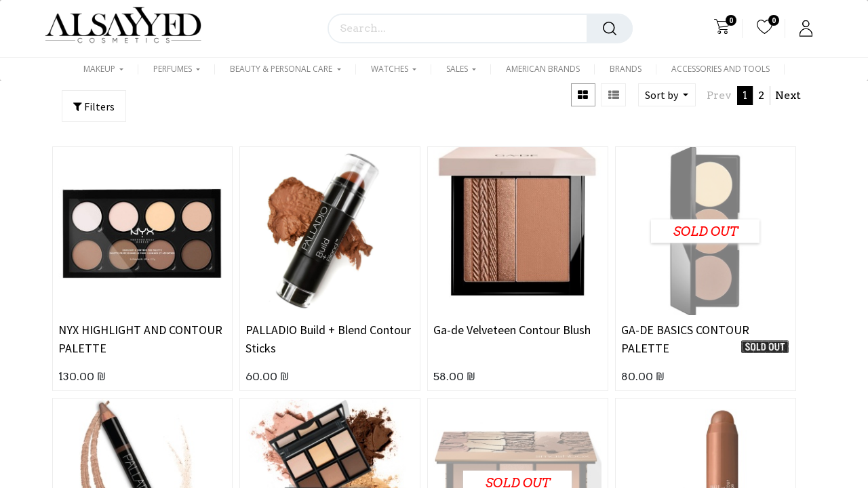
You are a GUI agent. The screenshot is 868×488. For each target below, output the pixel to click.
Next (788, 95)
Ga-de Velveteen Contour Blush (512, 330)
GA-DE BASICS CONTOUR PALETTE (685, 339)
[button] (667, 95)
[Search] (610, 28)
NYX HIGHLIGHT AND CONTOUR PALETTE (140, 339)
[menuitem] (543, 69)
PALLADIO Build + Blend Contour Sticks (328, 339)
